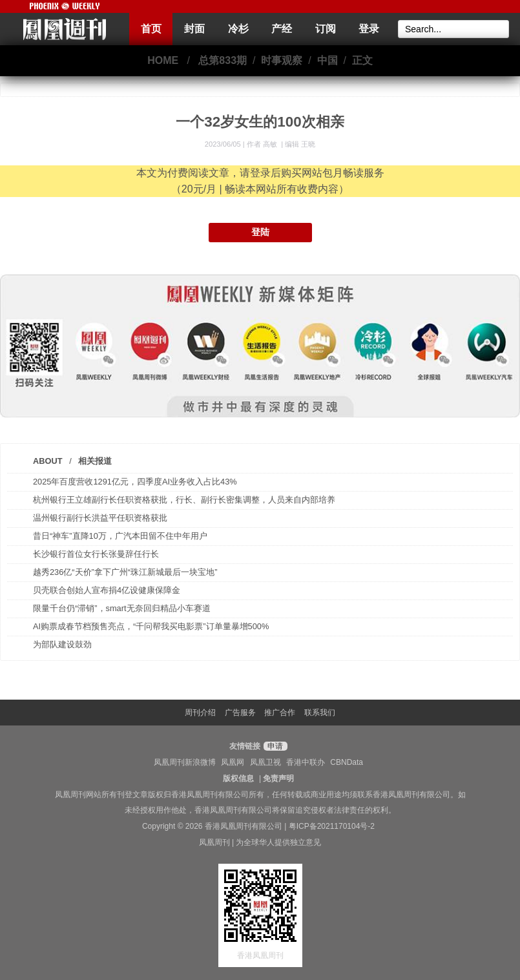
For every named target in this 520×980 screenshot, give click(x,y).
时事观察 (282, 60)
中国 (328, 60)
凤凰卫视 (265, 762)
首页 (151, 29)
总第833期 (223, 60)
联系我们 (320, 713)
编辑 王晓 (300, 144)
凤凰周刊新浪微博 (185, 762)
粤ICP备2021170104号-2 (332, 826)
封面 (194, 29)
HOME (163, 60)
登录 (369, 29)
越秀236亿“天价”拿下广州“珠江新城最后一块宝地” (125, 572)
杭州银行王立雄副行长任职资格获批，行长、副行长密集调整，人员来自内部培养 (184, 500)
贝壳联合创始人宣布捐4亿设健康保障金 (107, 590)
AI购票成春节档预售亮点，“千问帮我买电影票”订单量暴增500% (151, 626)
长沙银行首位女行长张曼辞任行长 (96, 554)
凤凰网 (233, 762)
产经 (282, 29)
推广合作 (280, 713)
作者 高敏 (263, 144)
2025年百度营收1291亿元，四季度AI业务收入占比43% (135, 482)
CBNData (347, 762)
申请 (274, 746)
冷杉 (238, 29)
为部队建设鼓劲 (62, 644)
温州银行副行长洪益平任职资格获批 (100, 518)
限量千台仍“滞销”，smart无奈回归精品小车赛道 (122, 608)
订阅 (326, 29)
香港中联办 (306, 762)
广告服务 (240, 713)
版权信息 (238, 778)
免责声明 (278, 778)
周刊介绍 (200, 713)
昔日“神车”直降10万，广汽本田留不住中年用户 (120, 536)
